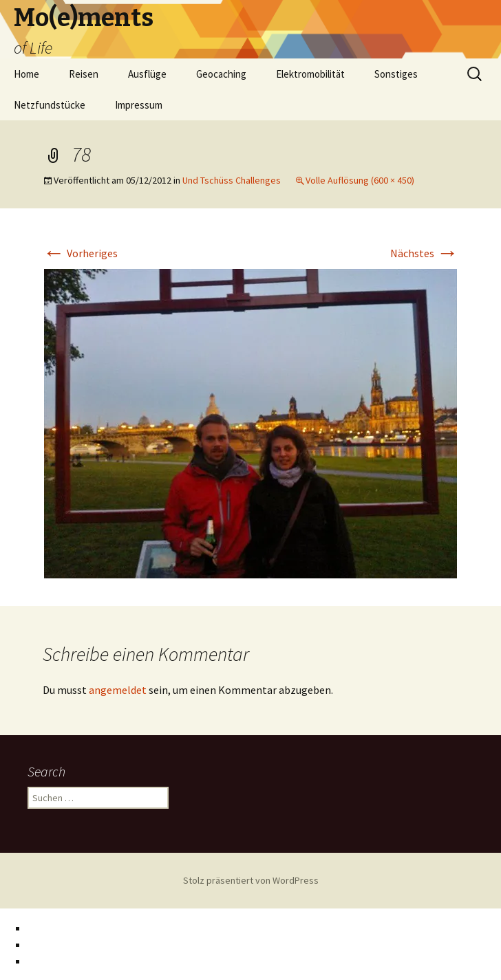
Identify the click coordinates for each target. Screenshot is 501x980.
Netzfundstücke (50, 105)
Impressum (139, 105)
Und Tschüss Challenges (232, 180)
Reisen (84, 74)
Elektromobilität (310, 74)
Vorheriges (80, 253)
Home (26, 74)
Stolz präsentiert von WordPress (251, 880)
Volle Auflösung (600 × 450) (360, 180)
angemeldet (118, 690)
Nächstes (424, 253)
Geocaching (221, 74)
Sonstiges (396, 74)
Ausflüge (147, 74)
